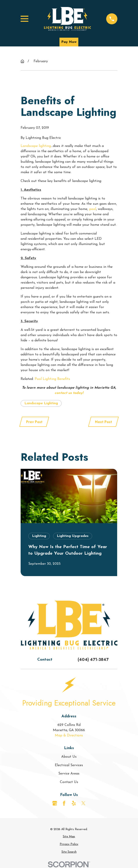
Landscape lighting (36, 146)
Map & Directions (69, 736)
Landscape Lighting (41, 403)
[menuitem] (69, 837)
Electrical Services (69, 765)
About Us (69, 757)
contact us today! (69, 393)
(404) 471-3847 (93, 660)
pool (93, 209)
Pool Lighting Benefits (52, 379)
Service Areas (69, 774)
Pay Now (69, 42)
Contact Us (69, 782)
